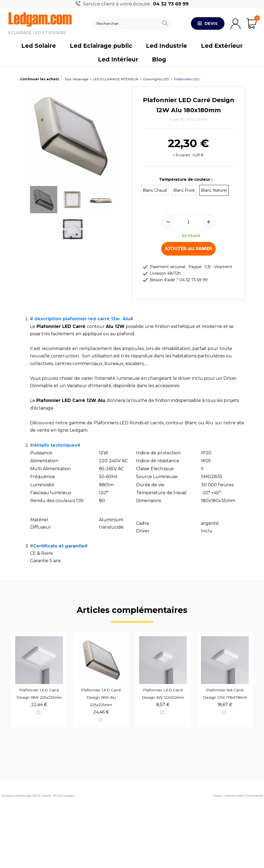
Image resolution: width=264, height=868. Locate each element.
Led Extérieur (222, 46)
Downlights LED (156, 79)
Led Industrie (166, 46)
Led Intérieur (118, 59)
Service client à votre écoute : (136, 4)
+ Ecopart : (182, 155)
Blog (159, 59)
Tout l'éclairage (76, 79)
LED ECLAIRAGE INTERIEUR (116, 79)
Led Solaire (39, 46)
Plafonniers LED (187, 79)
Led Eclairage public (101, 46)
